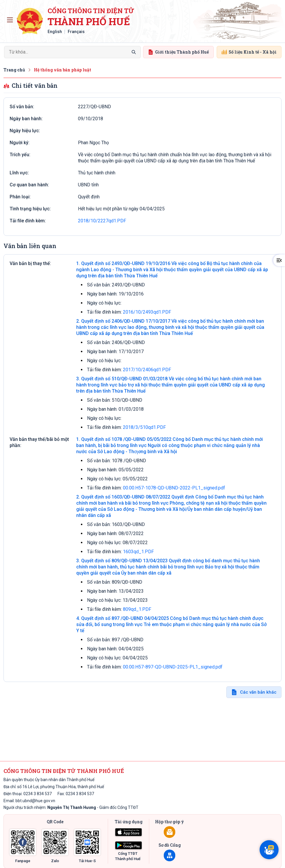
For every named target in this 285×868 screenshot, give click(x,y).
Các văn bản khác (258, 692)
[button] (279, 260)
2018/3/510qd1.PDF (144, 427)
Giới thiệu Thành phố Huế (178, 52)
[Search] (72, 52)
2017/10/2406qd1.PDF (147, 370)
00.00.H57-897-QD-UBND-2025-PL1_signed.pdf (173, 667)
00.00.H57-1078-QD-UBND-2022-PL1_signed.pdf (174, 488)
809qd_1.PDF (137, 609)
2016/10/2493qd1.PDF (147, 312)
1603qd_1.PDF (138, 552)
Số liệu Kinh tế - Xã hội (249, 52)
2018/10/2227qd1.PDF (102, 221)
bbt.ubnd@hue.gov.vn (35, 801)
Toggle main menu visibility (11, 18)
